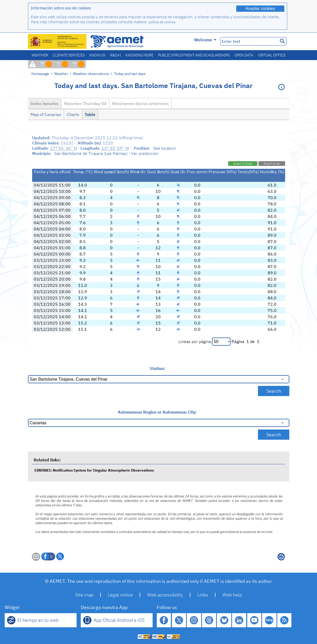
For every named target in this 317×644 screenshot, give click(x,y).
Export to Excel (243, 164)
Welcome (205, 40)
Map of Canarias (46, 114)
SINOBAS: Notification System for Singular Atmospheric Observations (94, 470)
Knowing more (139, 55)
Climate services (69, 55)
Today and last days (130, 74)
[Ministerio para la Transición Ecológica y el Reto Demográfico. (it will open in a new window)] (57, 41)
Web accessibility (165, 595)
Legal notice (120, 595)
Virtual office (272, 55)
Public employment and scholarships (194, 55)
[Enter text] (249, 41)
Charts (73, 114)
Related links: (47, 460)
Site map (84, 595)
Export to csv (272, 164)
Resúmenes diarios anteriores (140, 103)
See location (165, 148)
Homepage (40, 74)
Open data (244, 55)
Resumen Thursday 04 (85, 103)
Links (203, 595)
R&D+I (115, 55)
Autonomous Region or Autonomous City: (157, 412)
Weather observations (91, 74)
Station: (157, 368)
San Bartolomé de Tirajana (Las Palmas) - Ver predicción (106, 153)
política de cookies (162, 22)
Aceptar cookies (260, 8)
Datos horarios (45, 103)
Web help (232, 595)
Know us (97, 55)
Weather (40, 55)
